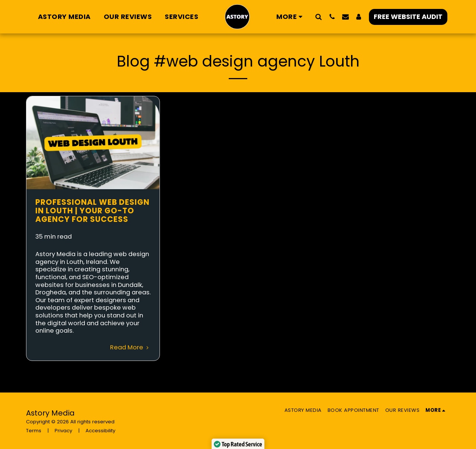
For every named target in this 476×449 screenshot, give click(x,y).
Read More (131, 347)
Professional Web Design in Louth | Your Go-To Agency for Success (92, 211)
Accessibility (100, 431)
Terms (34, 431)
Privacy (63, 431)
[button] (319, 17)
